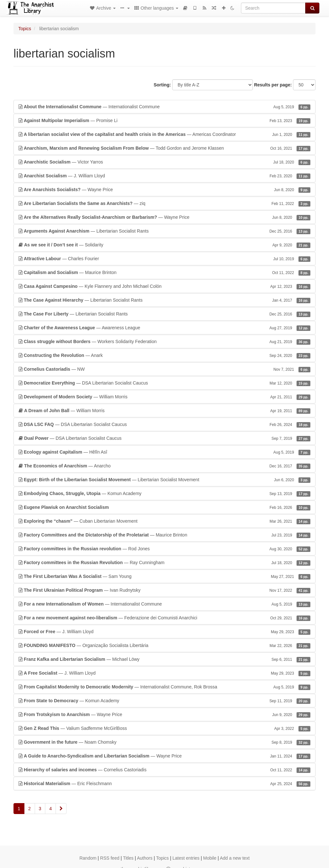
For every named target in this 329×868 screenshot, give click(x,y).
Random (88, 858)
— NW (164, 369)
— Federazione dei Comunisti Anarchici (164, 618)
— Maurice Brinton (164, 272)
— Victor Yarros (164, 162)
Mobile (210, 858)
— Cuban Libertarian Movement (164, 521)
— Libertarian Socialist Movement (164, 480)
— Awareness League (164, 328)
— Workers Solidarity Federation (164, 341)
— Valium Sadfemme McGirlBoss (164, 728)
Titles (128, 858)
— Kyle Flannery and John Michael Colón (164, 286)
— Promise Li (164, 120)
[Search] (273, 8)
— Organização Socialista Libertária (164, 645)
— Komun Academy (164, 493)
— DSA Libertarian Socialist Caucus (164, 383)
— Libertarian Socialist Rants (164, 231)
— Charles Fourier (164, 259)
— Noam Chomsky (164, 742)
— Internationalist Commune (164, 107)
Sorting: (162, 85)
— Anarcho (164, 466)
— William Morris (164, 397)
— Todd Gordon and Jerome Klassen (164, 148)
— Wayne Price (164, 190)
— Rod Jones (164, 549)
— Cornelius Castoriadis (164, 770)
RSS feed (110, 858)
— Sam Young (164, 576)
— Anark (164, 355)
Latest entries (186, 858)
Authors (145, 858)
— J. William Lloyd (164, 176)
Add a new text (235, 858)
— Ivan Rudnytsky (164, 590)
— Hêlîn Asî (164, 452)
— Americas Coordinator (164, 134)
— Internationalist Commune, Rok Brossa (164, 687)
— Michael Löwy (164, 659)
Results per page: (273, 85)
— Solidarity (164, 245)
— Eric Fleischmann (164, 784)
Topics (25, 29)
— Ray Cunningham (164, 562)
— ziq (164, 203)
